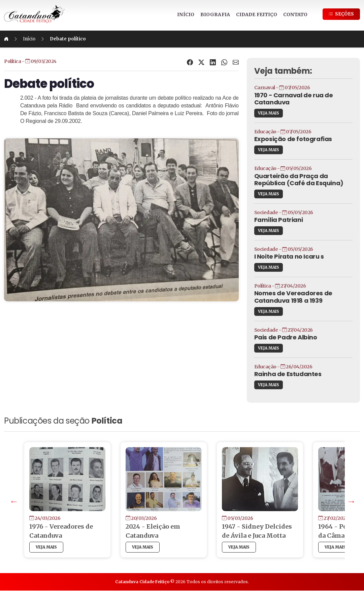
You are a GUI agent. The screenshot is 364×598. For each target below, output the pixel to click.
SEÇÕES (341, 14)
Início (50, 39)
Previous (31, 507)
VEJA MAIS (261, 113)
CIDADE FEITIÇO (257, 14)
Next (331, 507)
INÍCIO (186, 14)
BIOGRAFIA (215, 14)
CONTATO (295, 14)
